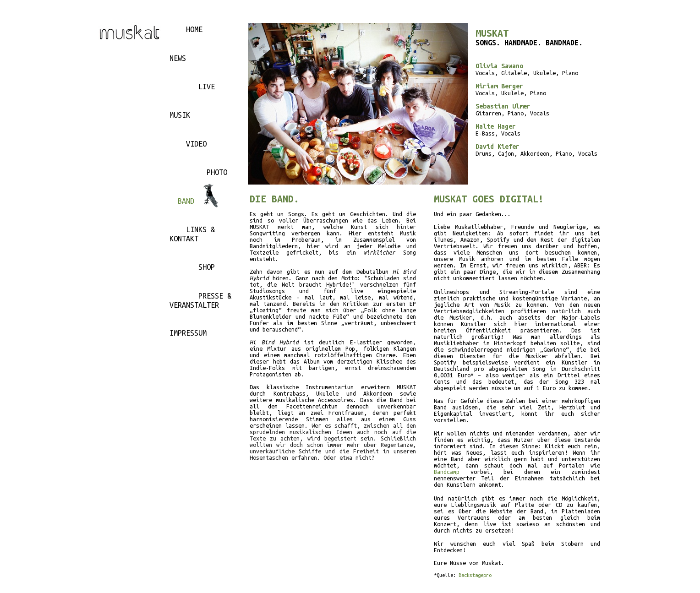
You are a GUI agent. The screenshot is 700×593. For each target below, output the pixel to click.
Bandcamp (447, 472)
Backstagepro (475, 575)
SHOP (207, 267)
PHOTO (217, 172)
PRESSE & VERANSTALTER (200, 300)
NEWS (178, 58)
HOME (194, 29)
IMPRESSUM (188, 333)
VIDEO (196, 144)
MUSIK (180, 115)
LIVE (207, 87)
